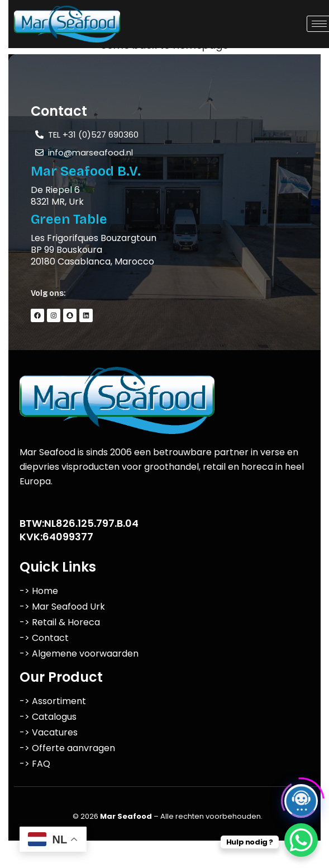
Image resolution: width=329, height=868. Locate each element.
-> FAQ (35, 764)
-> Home (39, 591)
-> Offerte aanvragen (67, 748)
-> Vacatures (49, 732)
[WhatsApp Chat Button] (301, 840)
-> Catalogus (48, 717)
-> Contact (44, 638)
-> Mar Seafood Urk (62, 607)
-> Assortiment (53, 701)
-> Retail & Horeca (60, 622)
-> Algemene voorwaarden (79, 654)
